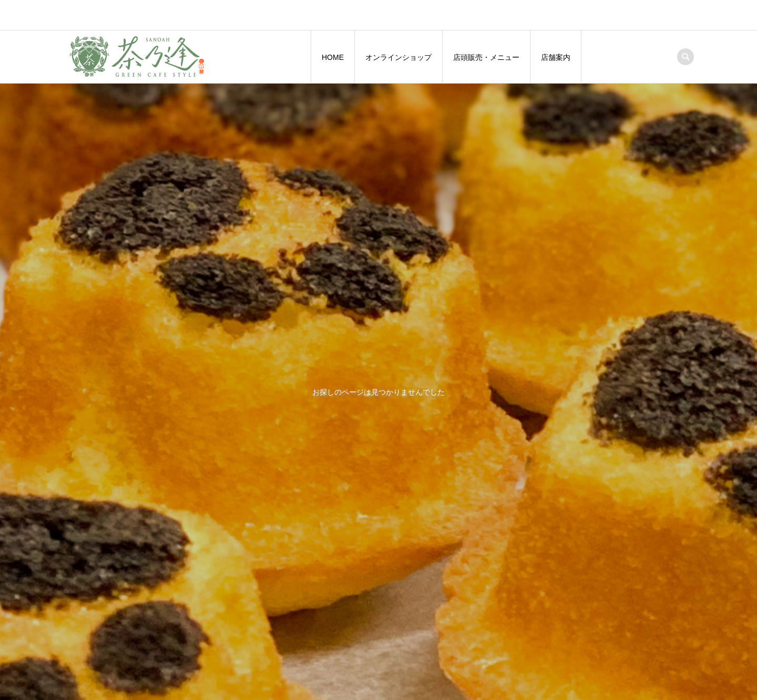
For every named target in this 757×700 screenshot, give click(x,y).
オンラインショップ (398, 57)
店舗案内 (556, 57)
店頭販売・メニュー (486, 57)
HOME (333, 57)
